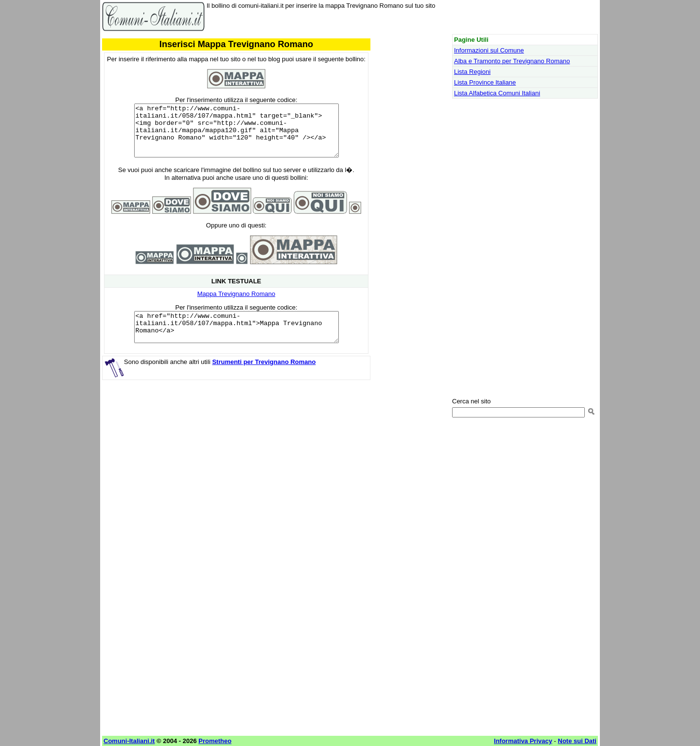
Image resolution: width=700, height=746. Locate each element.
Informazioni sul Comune (489, 50)
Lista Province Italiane (485, 82)
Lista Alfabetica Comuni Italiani (497, 93)
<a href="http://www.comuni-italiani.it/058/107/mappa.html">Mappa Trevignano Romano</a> (236, 340)
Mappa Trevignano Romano (236, 304)
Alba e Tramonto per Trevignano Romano (512, 61)
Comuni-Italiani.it (129, 741)
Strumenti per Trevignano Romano (264, 378)
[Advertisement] (236, 472)
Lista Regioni (472, 72)
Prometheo (215, 741)
